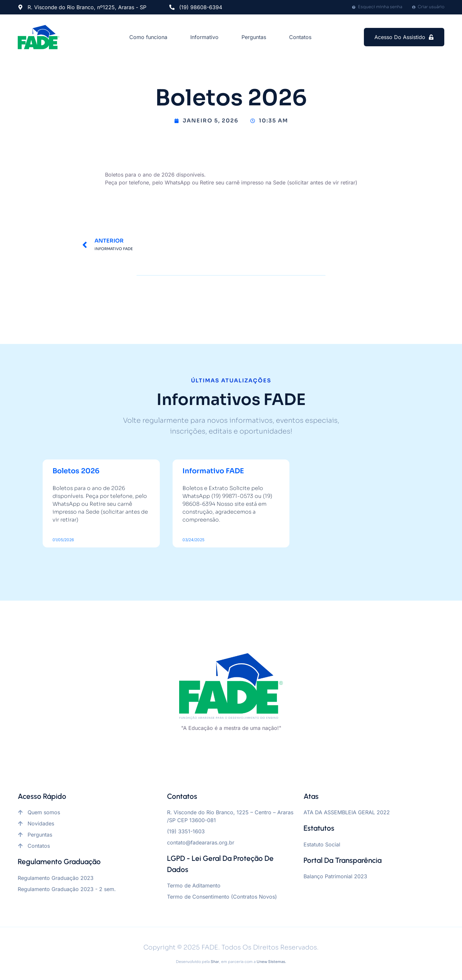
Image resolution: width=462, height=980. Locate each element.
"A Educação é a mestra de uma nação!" (231, 728)
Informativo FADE (213, 471)
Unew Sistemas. (271, 962)
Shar (215, 962)
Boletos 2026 (76, 471)
